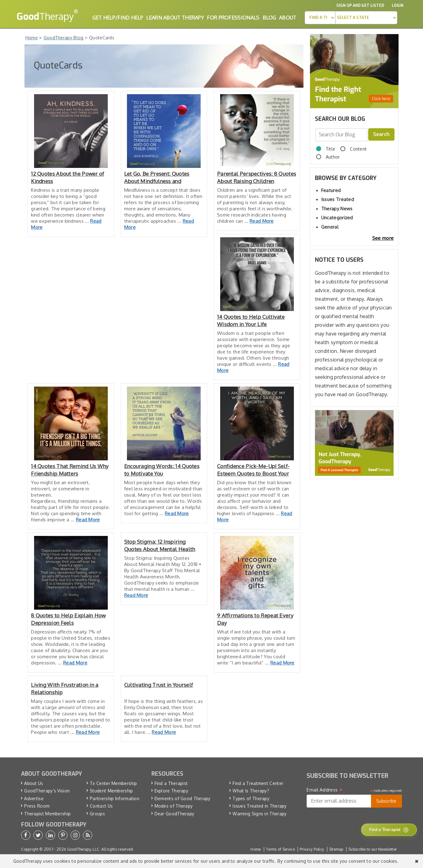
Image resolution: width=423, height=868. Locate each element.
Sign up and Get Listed (360, 6)
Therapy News (337, 209)
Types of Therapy (251, 798)
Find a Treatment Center (258, 783)
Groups (97, 814)
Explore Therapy (172, 791)
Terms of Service (280, 849)
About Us (34, 783)
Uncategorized (337, 218)
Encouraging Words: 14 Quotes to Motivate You (162, 470)
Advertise (34, 798)
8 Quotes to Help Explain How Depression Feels (68, 619)
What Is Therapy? (251, 791)
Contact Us (101, 806)
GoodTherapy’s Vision (47, 791)
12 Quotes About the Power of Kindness (68, 177)
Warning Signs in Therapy (259, 814)
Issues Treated (338, 199)
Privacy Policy (312, 849)
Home (256, 849)
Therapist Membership (47, 814)
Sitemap (336, 849)
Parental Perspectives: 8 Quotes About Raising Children (257, 177)
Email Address (325, 790)
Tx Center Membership (113, 783)
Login (398, 6)
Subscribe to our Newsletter (373, 849)
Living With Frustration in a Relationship (65, 688)
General (330, 227)
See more (383, 238)
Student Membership (111, 791)
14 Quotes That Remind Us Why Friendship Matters (70, 470)
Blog (269, 18)
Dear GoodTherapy (174, 814)
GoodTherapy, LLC (83, 849)
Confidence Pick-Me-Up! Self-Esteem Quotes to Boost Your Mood (253, 470)
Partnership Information (115, 798)
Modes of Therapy (174, 806)
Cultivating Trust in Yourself (159, 685)
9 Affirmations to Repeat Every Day (255, 619)
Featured (331, 190)
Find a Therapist (171, 783)
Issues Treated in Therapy (260, 806)
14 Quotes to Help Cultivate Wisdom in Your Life (251, 320)
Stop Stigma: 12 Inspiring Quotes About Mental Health (160, 545)
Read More (262, 221)
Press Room (37, 806)
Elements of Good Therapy (183, 798)
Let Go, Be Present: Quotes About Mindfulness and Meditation (157, 178)
